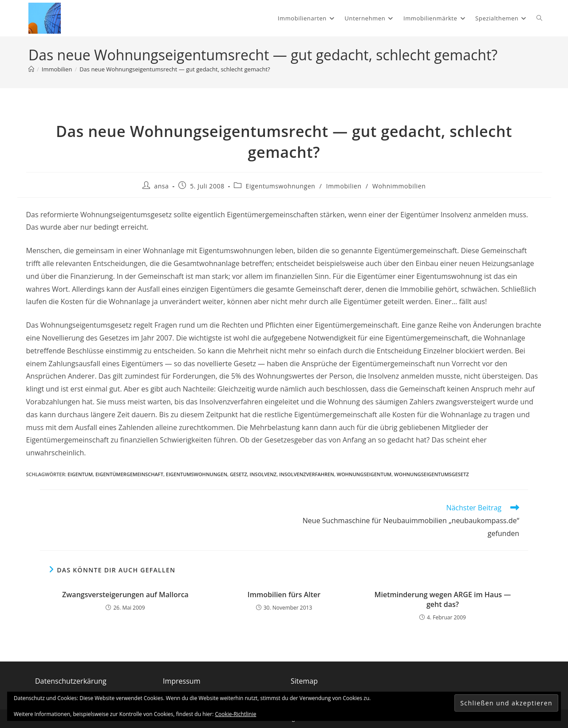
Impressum (181, 681)
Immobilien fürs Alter (284, 595)
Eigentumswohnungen (281, 186)
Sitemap (304, 681)
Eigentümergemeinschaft (129, 474)
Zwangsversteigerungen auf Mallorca (125, 595)
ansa (161, 186)
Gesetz (239, 474)
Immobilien (344, 186)
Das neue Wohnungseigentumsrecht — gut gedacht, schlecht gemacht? (175, 69)
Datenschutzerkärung (71, 681)
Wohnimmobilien (399, 186)
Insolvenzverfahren (307, 474)
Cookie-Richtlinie (236, 714)
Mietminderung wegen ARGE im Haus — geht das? (443, 599)
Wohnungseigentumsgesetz (431, 474)
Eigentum (80, 474)
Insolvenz (263, 474)
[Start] (31, 69)
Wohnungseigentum (364, 474)
